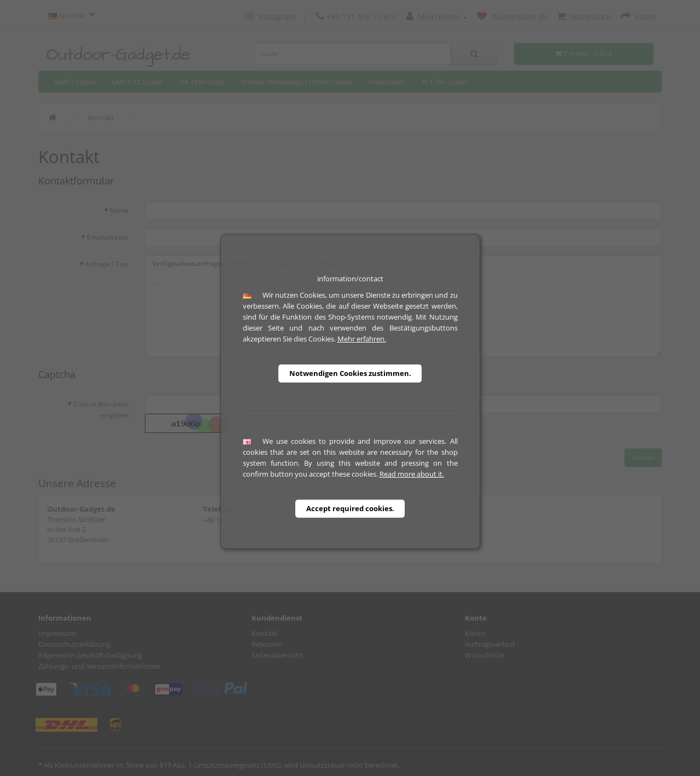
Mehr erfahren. (362, 339)
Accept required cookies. (350, 508)
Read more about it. (412, 474)
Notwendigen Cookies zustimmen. (350, 373)
